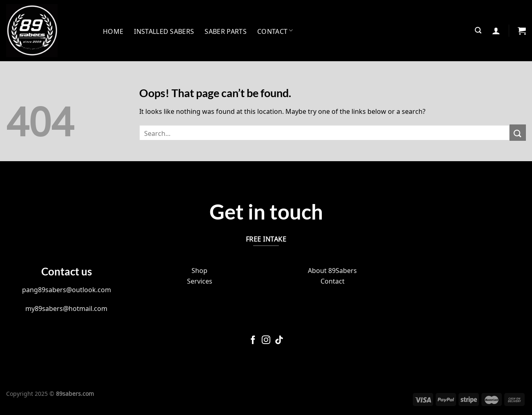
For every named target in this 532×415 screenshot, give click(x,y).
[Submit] (518, 132)
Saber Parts (226, 31)
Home (113, 31)
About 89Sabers (332, 270)
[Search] (478, 30)
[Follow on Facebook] (253, 341)
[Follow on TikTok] (279, 341)
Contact (275, 31)
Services (200, 280)
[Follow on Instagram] (266, 341)
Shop (199, 270)
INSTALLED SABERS (164, 31)
